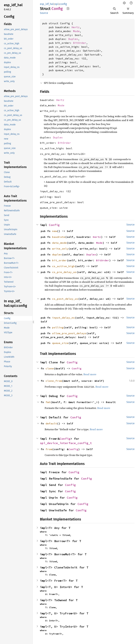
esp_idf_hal (47, 4)
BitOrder (80, 43)
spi (57, 4)
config (63, 4)
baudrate (59, 237)
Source (44, 13)
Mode (76, 31)
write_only (60, 249)
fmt (48, 402)
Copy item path (68, 8)
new (55, 231)
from (49, 449)
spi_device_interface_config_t (66, 443)
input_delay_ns (64, 318)
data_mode (59, 243)
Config (54, 225)
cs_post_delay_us (65, 299)
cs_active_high (64, 266)
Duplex (73, 39)
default (51, 423)
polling (58, 327)
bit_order (59, 260)
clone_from (54, 381)
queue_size (60, 343)
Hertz (76, 27)
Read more (90, 374)
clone (50, 368)
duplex (57, 254)
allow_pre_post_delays (69, 333)
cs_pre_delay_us (64, 272)
